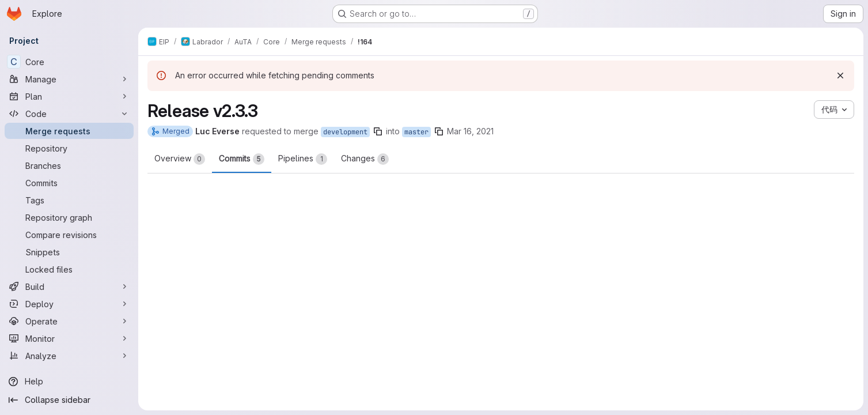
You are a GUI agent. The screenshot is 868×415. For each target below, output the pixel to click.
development (345, 132)
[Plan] (69, 96)
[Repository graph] (69, 217)
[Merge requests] (69, 131)
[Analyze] (69, 356)
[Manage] (69, 79)
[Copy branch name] (378, 131)
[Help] (69, 382)
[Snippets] (69, 252)
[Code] (69, 114)
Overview (180, 159)
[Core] (69, 62)
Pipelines (303, 159)
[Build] (69, 286)
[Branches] (69, 165)
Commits (242, 159)
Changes (365, 159)
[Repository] (69, 148)
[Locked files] (69, 269)
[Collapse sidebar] (69, 400)
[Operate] (69, 321)
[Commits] (69, 183)
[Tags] (69, 200)
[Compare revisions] (69, 235)
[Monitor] (69, 338)
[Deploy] (69, 304)
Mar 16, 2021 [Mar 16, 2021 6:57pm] (470, 131)
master (416, 132)
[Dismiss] (840, 76)
